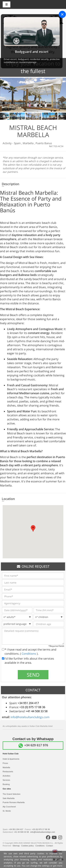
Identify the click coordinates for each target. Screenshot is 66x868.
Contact (50, 846)
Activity (7, 143)
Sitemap (16, 846)
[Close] (62, 14)
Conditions (29, 654)
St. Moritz (7, 811)
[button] (33, 528)
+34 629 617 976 (33, 745)
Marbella (28, 143)
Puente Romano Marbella (14, 802)
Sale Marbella (9, 798)
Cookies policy (28, 846)
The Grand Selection (12, 794)
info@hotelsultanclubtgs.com (30, 717)
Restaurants (8, 772)
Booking (6, 784)
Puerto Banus (44, 143)
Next (62, 116)
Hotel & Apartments (11, 759)
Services (6, 780)
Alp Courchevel (9, 807)
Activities (6, 776)
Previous (4, 116)
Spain (18, 143)
